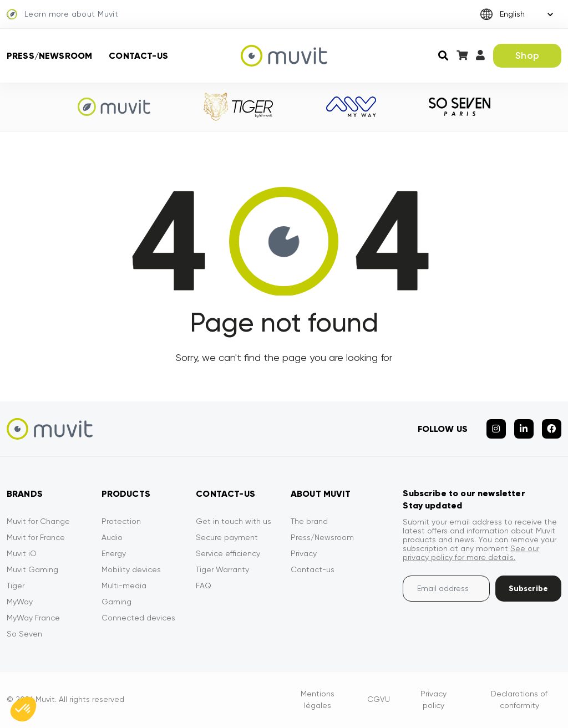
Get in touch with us (234, 521)
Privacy (304, 553)
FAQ (204, 586)
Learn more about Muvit (62, 14)
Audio (112, 537)
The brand (309, 521)
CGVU (379, 699)
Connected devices (138, 618)
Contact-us (138, 56)
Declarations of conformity (519, 699)
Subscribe (528, 589)
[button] (23, 709)
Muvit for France (36, 537)
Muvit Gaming (32, 569)
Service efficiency (228, 553)
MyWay (20, 602)
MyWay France (33, 618)
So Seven (24, 634)
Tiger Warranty (222, 569)
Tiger (16, 586)
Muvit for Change (38, 521)
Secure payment (227, 537)
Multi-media (124, 586)
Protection (121, 521)
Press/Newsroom (49, 56)
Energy (114, 553)
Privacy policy (433, 699)
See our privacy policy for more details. (471, 553)
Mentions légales (318, 699)
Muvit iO (22, 553)
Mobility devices (131, 569)
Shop (527, 55)
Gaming (116, 602)
